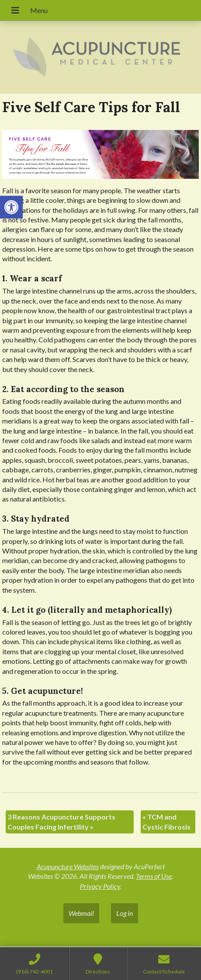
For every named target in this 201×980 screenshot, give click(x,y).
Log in (125, 913)
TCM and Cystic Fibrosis (166, 821)
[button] (11, 207)
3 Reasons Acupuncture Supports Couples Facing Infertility (61, 821)
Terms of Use (154, 876)
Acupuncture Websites (68, 866)
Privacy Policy (100, 886)
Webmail (81, 913)
